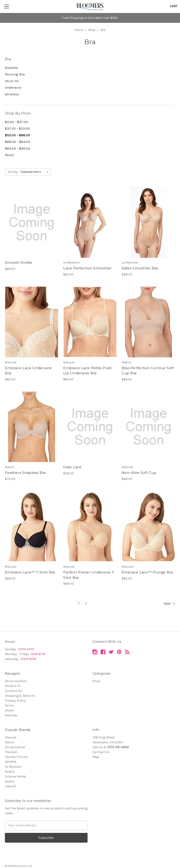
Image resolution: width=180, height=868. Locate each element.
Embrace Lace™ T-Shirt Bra (30, 572)
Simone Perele (15, 776)
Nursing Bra (15, 74)
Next (169, 604)
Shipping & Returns (20, 696)
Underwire (13, 87)
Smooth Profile (19, 263)
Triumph (11, 752)
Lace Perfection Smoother (87, 268)
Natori (10, 742)
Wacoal (11, 737)
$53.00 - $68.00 (17, 135)
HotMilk (11, 762)
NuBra (10, 772)
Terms (10, 705)
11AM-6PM (38, 654)
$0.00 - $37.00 (16, 122)
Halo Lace (72, 467)
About (9, 710)
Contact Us (13, 691)
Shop (96, 681)
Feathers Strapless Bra (25, 473)
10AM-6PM (28, 659)
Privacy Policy (15, 701)
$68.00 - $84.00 (18, 142)
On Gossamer (15, 747)
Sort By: (13, 172)
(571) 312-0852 (118, 747)
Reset (9, 155)
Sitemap (11, 715)
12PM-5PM (26, 649)
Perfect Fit (13, 686)
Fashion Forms (16, 757)
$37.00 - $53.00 (17, 128)
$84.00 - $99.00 (18, 148)
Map (96, 757)
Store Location (16, 681)
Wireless (12, 94)
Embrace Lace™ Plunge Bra (147, 572)
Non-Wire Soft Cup (139, 473)
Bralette (11, 68)
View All (10, 786)
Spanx (10, 781)
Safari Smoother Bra (140, 268)
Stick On (12, 81)
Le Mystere (13, 767)
